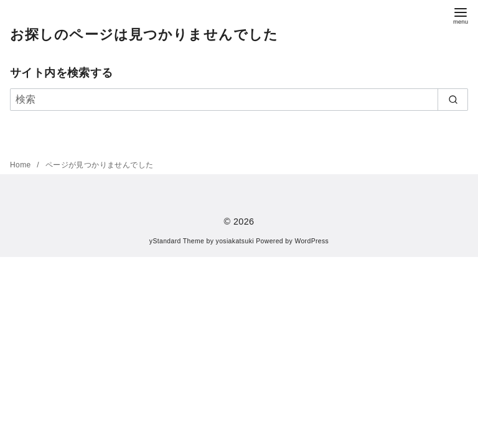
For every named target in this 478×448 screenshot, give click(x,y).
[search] (453, 100)
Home (21, 165)
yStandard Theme (177, 241)
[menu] (461, 15)
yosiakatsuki (235, 241)
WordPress (312, 241)
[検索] (239, 100)
